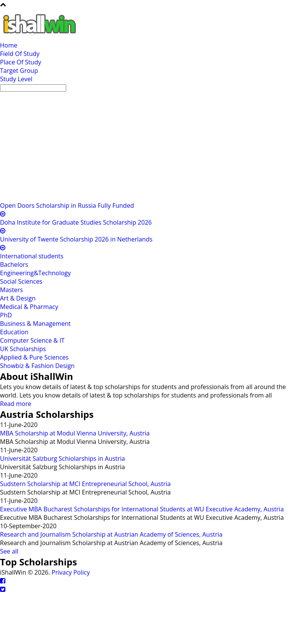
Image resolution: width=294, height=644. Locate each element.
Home (9, 45)
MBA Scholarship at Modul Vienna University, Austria (75, 433)
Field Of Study (20, 54)
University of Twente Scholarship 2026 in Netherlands (76, 239)
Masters (11, 290)
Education (14, 332)
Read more (16, 404)
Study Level (16, 79)
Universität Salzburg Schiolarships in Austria (63, 458)
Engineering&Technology (35, 273)
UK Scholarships (23, 349)
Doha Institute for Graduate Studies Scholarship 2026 (76, 222)
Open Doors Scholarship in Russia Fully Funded (67, 205)
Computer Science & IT (32, 340)
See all (9, 551)
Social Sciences (21, 281)
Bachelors (14, 264)
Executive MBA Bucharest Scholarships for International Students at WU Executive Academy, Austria (142, 509)
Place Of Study (20, 62)
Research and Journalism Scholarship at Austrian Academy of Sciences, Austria (111, 534)
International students (32, 256)
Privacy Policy (71, 572)
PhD (6, 315)
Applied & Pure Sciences (34, 357)
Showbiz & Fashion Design (37, 366)
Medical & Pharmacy (29, 307)
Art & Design (18, 298)
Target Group (19, 71)
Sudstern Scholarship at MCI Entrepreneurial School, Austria (85, 484)
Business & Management (35, 324)
